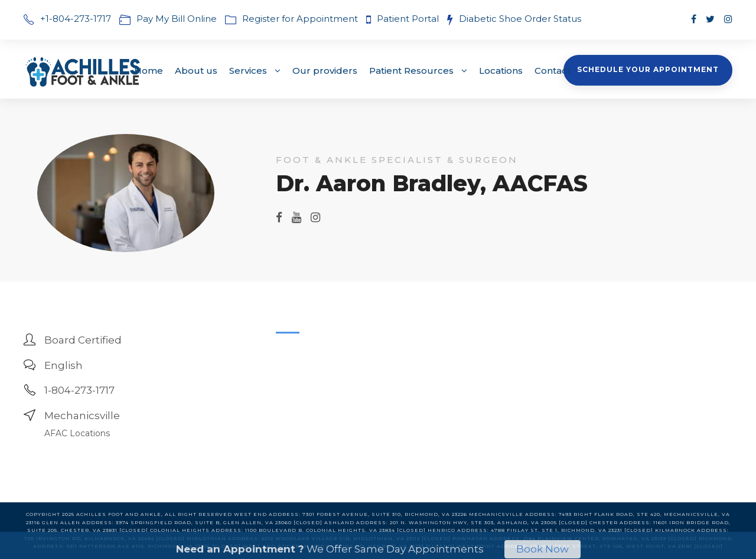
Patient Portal (409, 19)
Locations (501, 71)
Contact (553, 71)
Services (248, 71)
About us (196, 71)
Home (149, 71)
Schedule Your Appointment (648, 69)
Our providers (325, 71)
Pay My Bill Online (177, 19)
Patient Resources (411, 71)
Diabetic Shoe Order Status (520, 19)
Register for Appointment (300, 19)
